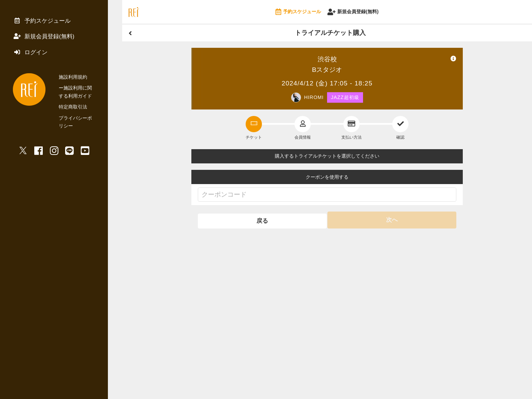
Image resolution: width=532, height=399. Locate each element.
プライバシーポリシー (82, 121)
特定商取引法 (73, 111)
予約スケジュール (298, 12)
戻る (262, 220)
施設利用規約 (73, 81)
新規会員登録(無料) (353, 12)
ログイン (32, 55)
